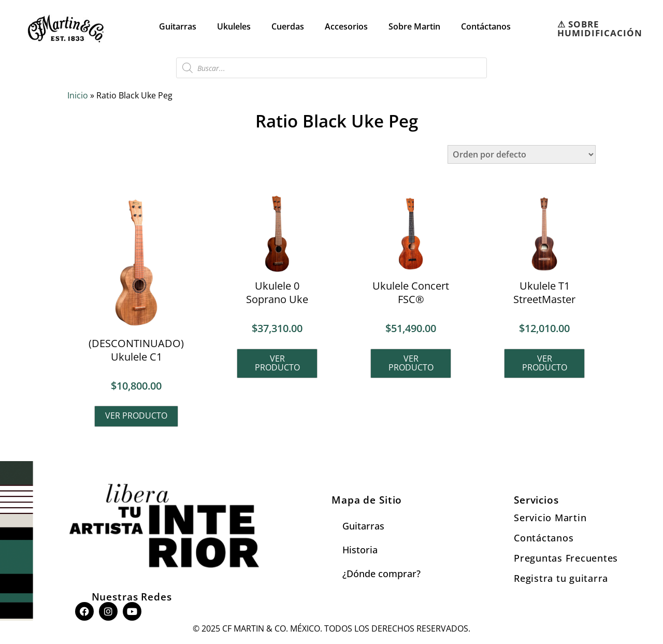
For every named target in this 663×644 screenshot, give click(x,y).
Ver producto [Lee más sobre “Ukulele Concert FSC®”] (411, 363)
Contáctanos (486, 26)
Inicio (78, 95)
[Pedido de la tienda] (522, 154)
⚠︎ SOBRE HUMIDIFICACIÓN (600, 28)
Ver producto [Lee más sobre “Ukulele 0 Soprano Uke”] (277, 363)
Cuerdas (288, 26)
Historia (360, 550)
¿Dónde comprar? (381, 574)
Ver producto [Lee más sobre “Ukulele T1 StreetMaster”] (545, 363)
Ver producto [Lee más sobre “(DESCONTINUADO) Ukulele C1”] (136, 416)
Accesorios (346, 26)
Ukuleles (234, 26)
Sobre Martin (414, 26)
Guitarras (178, 26)
